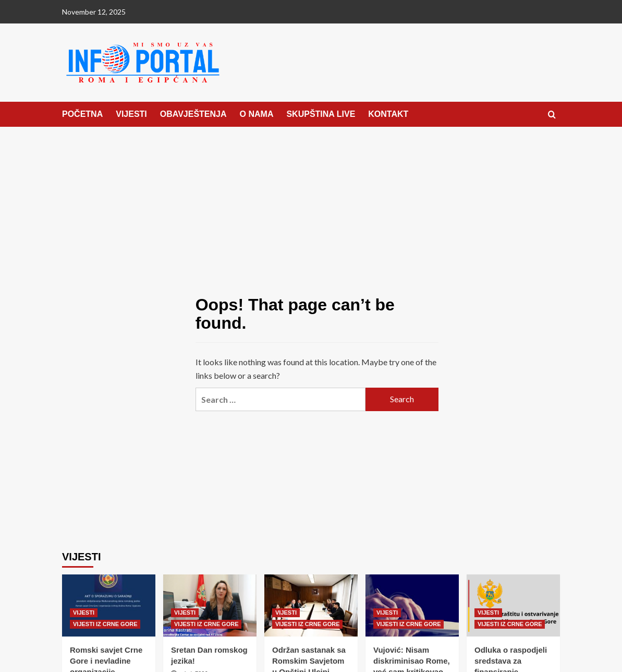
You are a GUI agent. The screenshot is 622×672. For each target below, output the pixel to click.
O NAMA (257, 114)
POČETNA (82, 114)
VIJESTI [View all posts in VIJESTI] (84, 613)
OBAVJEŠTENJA (193, 114)
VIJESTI (131, 114)
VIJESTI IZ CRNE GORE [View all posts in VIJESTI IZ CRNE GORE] (105, 624)
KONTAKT (388, 114)
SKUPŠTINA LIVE (321, 114)
